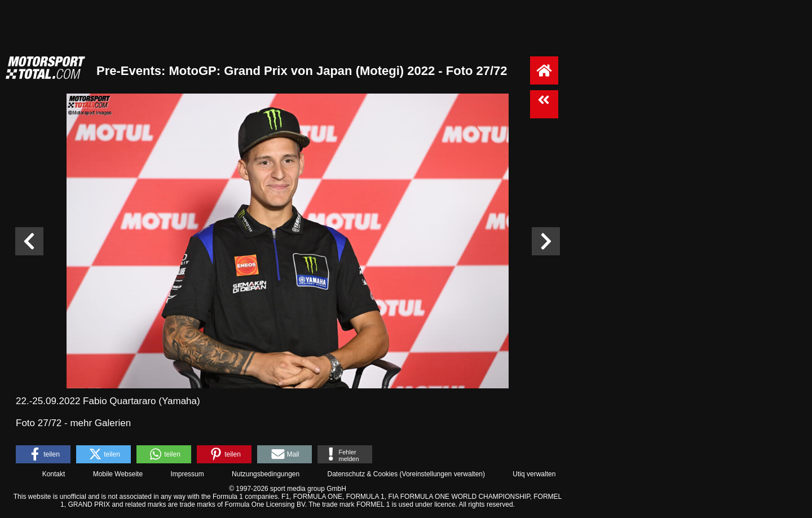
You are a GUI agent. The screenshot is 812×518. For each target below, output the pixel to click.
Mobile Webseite (118, 474)
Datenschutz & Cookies (362, 474)
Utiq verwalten (534, 474)
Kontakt (54, 474)
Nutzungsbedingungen (266, 474)
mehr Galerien (100, 423)
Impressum (187, 474)
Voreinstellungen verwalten (442, 474)
